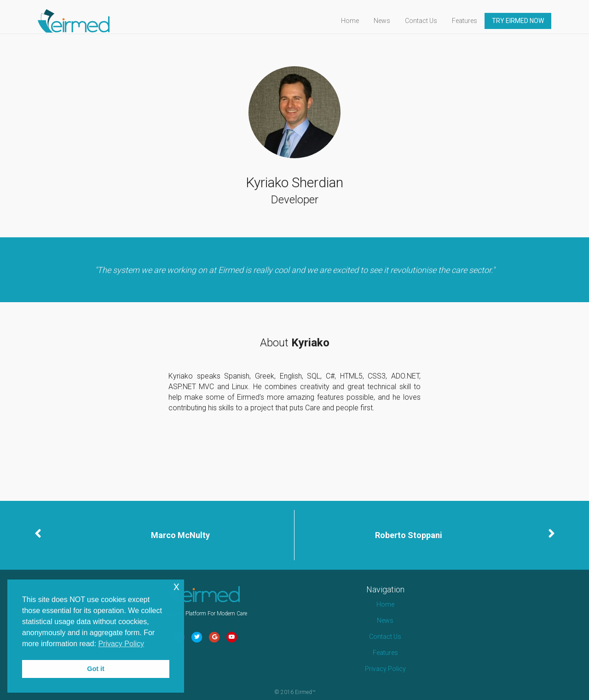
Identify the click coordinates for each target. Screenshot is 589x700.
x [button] (176, 586)
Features (473, 21)
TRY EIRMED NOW (526, 21)
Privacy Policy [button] (121, 644)
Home (358, 21)
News (390, 21)
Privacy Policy (385, 669)
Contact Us (429, 21)
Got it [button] (96, 669)
